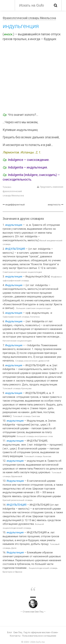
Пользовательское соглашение (39, 636)
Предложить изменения (50, 187)
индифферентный (15, 205)
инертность (54, 205)
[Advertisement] (33, 77)
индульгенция (14, 225)
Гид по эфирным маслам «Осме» (41, 632)
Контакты (15, 636)
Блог (10, 632)
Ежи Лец (18, 632)
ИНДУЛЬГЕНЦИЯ (15, 249)
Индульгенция (14, 285)
